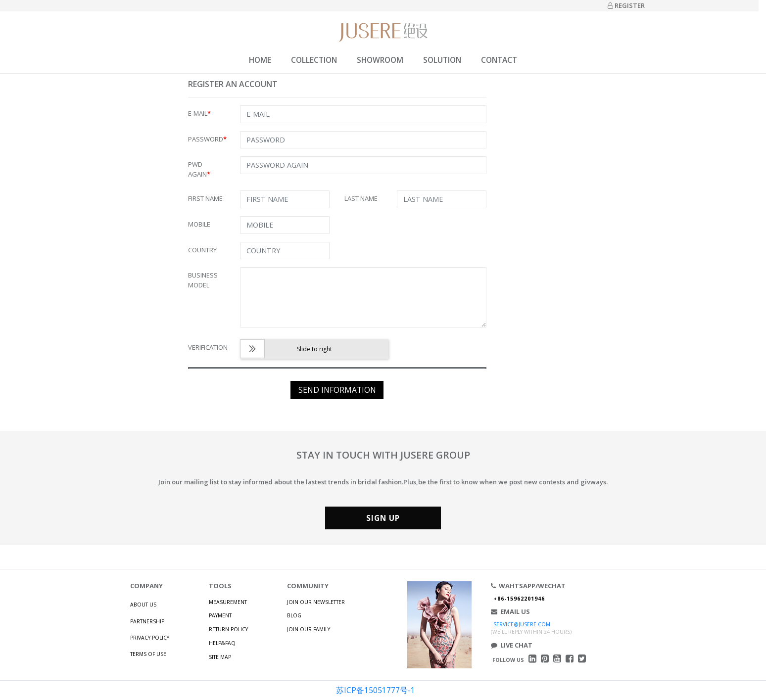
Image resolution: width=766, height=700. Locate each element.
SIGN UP (383, 518)
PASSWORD (207, 139)
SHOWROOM (380, 60)
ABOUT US (143, 605)
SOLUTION (442, 60)
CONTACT (499, 60)
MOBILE (199, 224)
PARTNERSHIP (147, 621)
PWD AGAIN (199, 169)
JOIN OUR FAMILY (309, 629)
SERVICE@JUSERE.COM (522, 624)
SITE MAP (220, 657)
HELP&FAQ (222, 643)
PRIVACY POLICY (150, 638)
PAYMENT (220, 615)
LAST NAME (361, 198)
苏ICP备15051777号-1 (376, 690)
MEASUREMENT (228, 602)
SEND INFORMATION (337, 390)
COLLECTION (314, 60)
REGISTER (626, 5)
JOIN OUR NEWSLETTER (316, 602)
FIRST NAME (205, 198)
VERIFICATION (208, 347)
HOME (260, 60)
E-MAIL (199, 113)
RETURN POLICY (228, 629)
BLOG (294, 615)
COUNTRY (202, 250)
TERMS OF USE (148, 654)
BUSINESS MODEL (203, 280)
